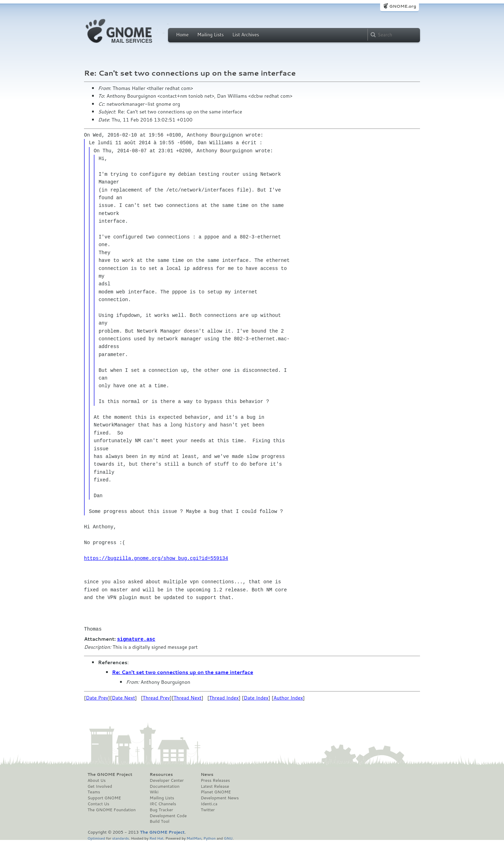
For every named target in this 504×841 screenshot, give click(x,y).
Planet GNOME (216, 792)
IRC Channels (163, 804)
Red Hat (156, 838)
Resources (161, 774)
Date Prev (97, 697)
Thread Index (224, 697)
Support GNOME (104, 798)
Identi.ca (209, 804)
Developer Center (167, 780)
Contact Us (98, 804)
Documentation (165, 786)
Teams (94, 792)
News (207, 774)
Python (209, 838)
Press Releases (215, 780)
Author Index (288, 697)
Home (182, 35)
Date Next (123, 697)
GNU (228, 838)
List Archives (246, 35)
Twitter (208, 809)
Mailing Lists (210, 35)
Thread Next (188, 697)
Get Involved (100, 786)
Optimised (96, 838)
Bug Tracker (162, 809)
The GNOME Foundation (112, 809)
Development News (220, 798)
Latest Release (215, 786)
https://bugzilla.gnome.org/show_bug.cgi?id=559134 (156, 558)
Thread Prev (156, 697)
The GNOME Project (110, 774)
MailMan (194, 838)
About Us (97, 780)
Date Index (256, 697)
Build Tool (160, 821)
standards (120, 838)
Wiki (154, 792)
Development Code (168, 815)
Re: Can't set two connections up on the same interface (183, 672)
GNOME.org (403, 6)
